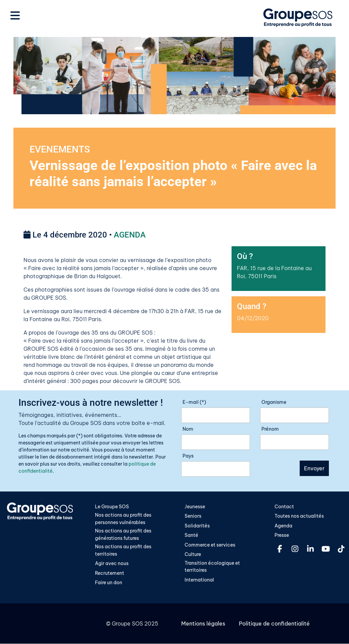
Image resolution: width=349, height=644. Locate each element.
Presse (282, 535)
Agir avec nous (112, 564)
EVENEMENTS (60, 149)
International (199, 580)
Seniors (193, 516)
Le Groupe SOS (112, 507)
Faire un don (109, 583)
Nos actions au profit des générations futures (123, 535)
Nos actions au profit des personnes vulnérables (123, 519)
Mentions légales (203, 624)
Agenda (283, 526)
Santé (191, 535)
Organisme (274, 402)
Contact (284, 507)
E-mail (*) (194, 402)
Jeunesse (195, 507)
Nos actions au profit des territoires (123, 551)
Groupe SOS (127, 624)
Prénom (270, 429)
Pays (188, 456)
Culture (193, 555)
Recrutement (110, 573)
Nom (188, 429)
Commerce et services (210, 545)
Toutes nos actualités (299, 516)
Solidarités (197, 526)
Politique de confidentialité (274, 624)
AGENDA (130, 235)
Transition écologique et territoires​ (212, 567)
